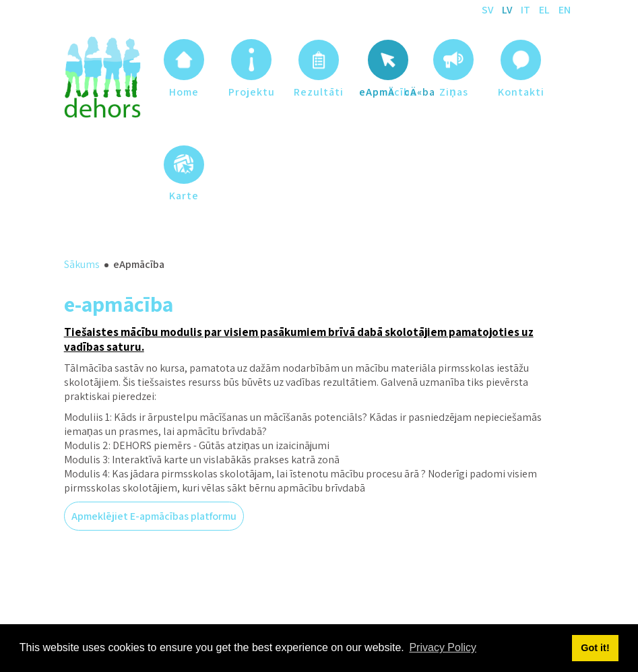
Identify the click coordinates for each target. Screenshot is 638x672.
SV (488, 10)
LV (508, 10)
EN (565, 10)
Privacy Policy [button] (443, 647)
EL (545, 10)
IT (527, 10)
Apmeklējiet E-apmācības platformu (154, 516)
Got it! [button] (595, 648)
